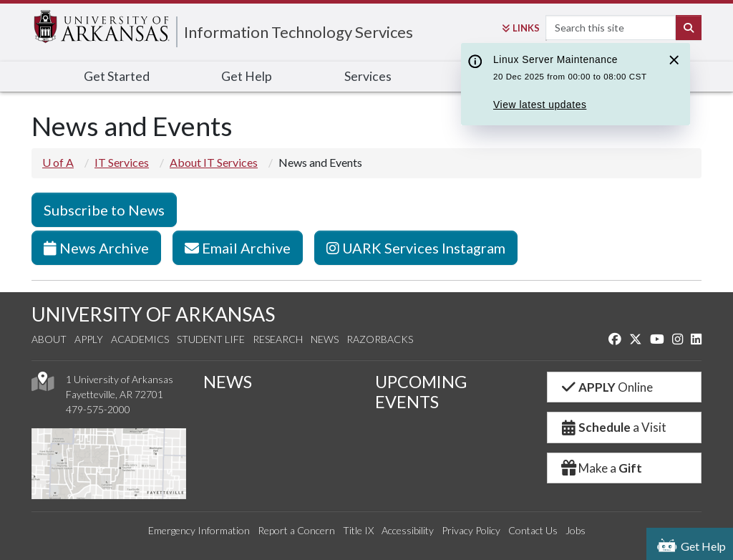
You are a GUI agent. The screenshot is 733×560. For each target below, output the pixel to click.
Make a (601, 468)
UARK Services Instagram (416, 248)
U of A (58, 162)
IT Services (122, 162)
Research (278, 339)
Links (521, 28)
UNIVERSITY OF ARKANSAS (153, 314)
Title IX (358, 530)
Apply (89, 339)
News (325, 339)
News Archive (96, 248)
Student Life (211, 339)
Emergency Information (199, 530)
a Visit (613, 427)
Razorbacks (380, 339)
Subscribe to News (104, 210)
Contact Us (533, 530)
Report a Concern (296, 530)
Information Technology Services (298, 32)
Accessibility (408, 530)
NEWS (228, 382)
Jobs (576, 530)
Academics (140, 339)
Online (606, 387)
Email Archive (238, 248)
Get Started (117, 76)
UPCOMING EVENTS (421, 392)
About (49, 339)
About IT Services (214, 162)
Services (368, 76)
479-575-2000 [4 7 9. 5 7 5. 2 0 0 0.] (98, 409)
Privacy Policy (471, 530)
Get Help (247, 76)
